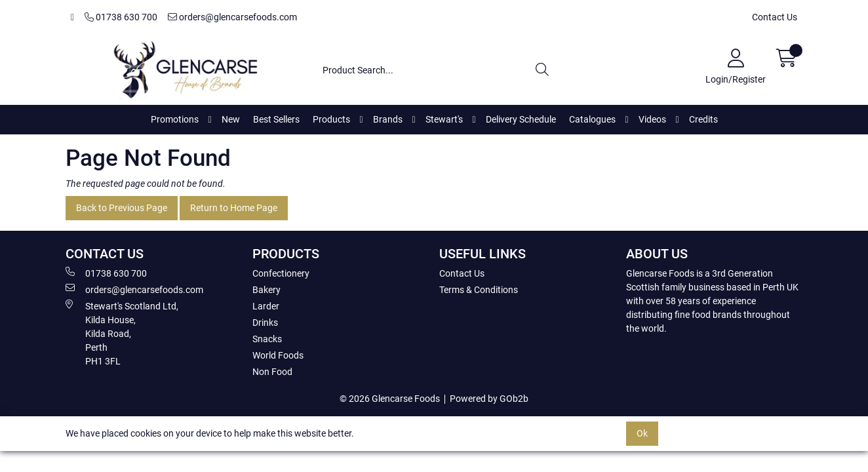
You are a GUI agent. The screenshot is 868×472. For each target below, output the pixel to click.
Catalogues (592, 119)
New (231, 119)
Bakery (266, 290)
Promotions (175, 119)
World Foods (278, 355)
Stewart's (444, 119)
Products (331, 119)
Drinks (265, 323)
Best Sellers (276, 119)
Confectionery (281, 273)
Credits (703, 119)
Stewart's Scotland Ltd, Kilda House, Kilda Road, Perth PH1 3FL (122, 333)
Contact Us (775, 17)
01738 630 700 (121, 17)
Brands (388, 119)
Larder (266, 306)
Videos (652, 119)
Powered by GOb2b (489, 399)
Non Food (272, 372)
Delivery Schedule (521, 119)
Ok (642, 433)
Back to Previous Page (122, 208)
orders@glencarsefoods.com (232, 17)
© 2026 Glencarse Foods (390, 399)
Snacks (267, 339)
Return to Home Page (234, 208)
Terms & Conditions (479, 290)
